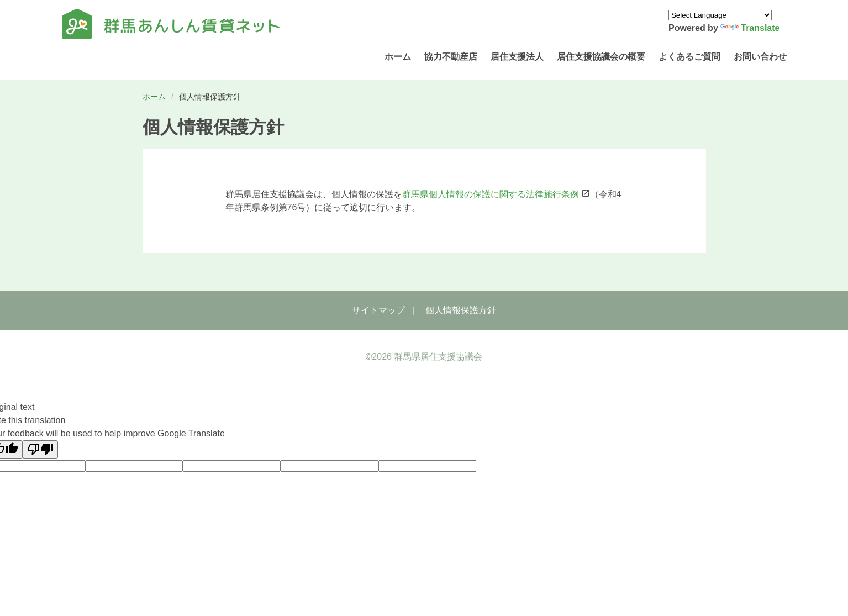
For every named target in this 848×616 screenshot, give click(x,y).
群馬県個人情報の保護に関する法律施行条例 (491, 194)
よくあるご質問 (689, 57)
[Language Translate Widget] (720, 15)
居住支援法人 (517, 57)
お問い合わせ (760, 57)
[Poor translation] (40, 449)
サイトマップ (378, 310)
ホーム (398, 57)
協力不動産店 (451, 57)
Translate (750, 28)
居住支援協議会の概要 (601, 57)
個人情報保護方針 (461, 310)
